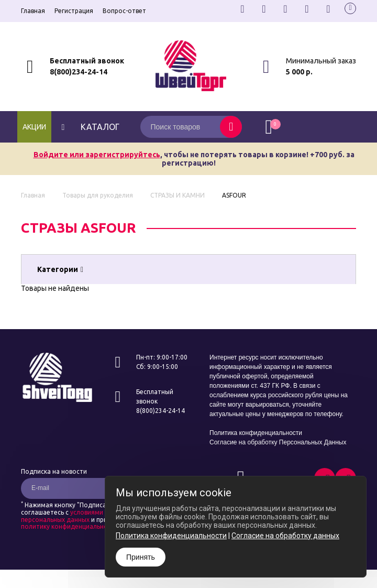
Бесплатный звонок (87, 61)
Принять (141, 557)
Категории (60, 269)
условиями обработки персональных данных (80, 516)
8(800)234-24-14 (79, 72)
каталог (89, 127)
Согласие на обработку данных (285, 536)
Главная (33, 11)
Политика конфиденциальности (256, 433)
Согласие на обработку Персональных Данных (278, 442)
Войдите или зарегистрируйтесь (97, 155)
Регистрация (74, 11)
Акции (34, 127)
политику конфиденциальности (70, 526)
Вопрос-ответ (124, 11)
